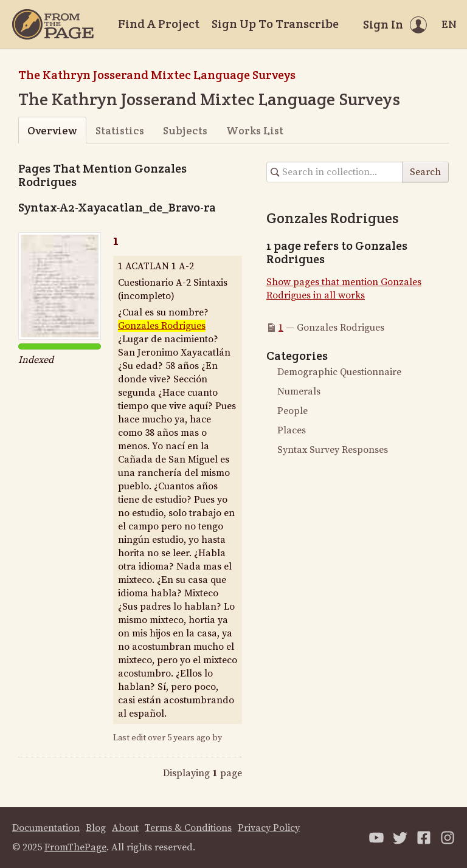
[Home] (53, 24)
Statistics (120, 130)
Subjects (185, 130)
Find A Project (159, 24)
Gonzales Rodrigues (162, 326)
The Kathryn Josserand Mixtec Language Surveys (157, 75)
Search (425, 172)
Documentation (46, 828)
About (125, 828)
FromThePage (75, 847)
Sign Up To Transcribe (275, 24)
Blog (96, 828)
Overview (52, 130)
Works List (255, 130)
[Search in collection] (335, 172)
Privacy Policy (269, 828)
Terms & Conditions (188, 828)
